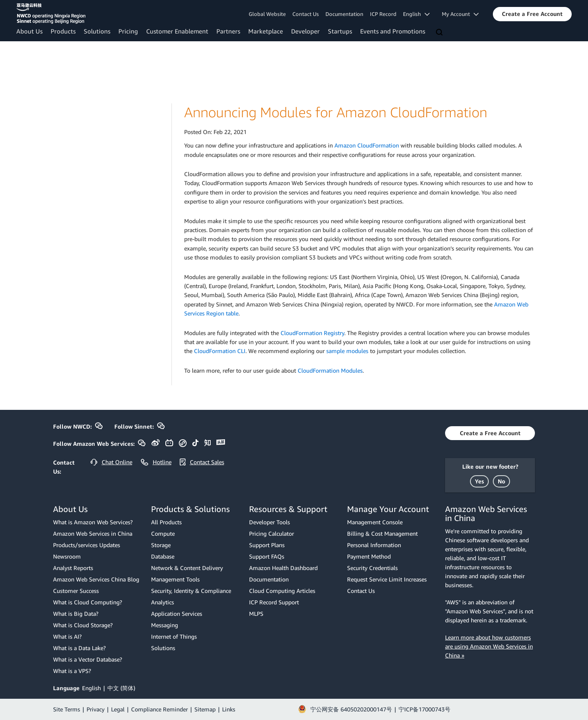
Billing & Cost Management (382, 533)
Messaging (165, 625)
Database (163, 556)
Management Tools (175, 579)
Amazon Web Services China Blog (96, 579)
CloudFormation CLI (220, 351)
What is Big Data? (76, 614)
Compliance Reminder (159, 709)
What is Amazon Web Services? (93, 522)
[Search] (440, 33)
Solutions (97, 31)
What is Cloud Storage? (83, 625)
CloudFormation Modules (330, 370)
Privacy (96, 709)
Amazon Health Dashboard (283, 568)
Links (229, 709)
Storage (161, 545)
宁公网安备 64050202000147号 (351, 709)
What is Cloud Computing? (88, 602)
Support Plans (267, 545)
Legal (118, 709)
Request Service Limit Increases (387, 579)
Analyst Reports (73, 568)
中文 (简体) (121, 688)
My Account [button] (460, 14)
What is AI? (67, 636)
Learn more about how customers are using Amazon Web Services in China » (489, 646)
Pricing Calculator (272, 533)
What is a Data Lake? (79, 648)
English (91, 688)
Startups (340, 31)
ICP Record (383, 14)
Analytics (163, 602)
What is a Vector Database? (88, 659)
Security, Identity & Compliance (191, 591)
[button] (532, 14)
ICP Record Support (274, 602)
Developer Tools (269, 522)
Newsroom (67, 556)
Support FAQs (267, 556)
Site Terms (67, 709)
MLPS (256, 614)
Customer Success (76, 591)
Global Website (267, 14)
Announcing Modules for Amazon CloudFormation (336, 112)
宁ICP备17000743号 (424, 709)
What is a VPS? (72, 671)
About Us (29, 31)
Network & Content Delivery (187, 568)
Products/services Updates (87, 545)
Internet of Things (174, 636)
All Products (166, 522)
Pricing (128, 31)
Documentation (344, 14)
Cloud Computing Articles (282, 591)
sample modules (347, 351)
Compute (163, 533)
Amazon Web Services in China (93, 533)
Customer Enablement (177, 31)
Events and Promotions (393, 31)
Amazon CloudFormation (367, 145)
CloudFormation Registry (312, 333)
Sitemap (205, 709)
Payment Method (369, 556)
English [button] (416, 14)
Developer (305, 31)
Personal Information (374, 545)
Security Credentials (372, 568)
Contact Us (306, 14)
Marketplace (266, 31)
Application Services (177, 614)
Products (63, 31)
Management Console (375, 522)
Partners (228, 31)
